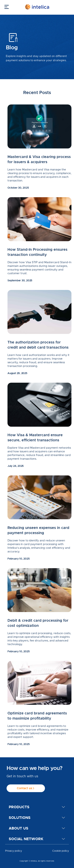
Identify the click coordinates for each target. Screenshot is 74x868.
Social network (26, 839)
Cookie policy (61, 851)
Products (19, 807)
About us (19, 828)
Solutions (20, 818)
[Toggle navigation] (6, 7)
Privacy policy (14, 851)
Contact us (26, 788)
